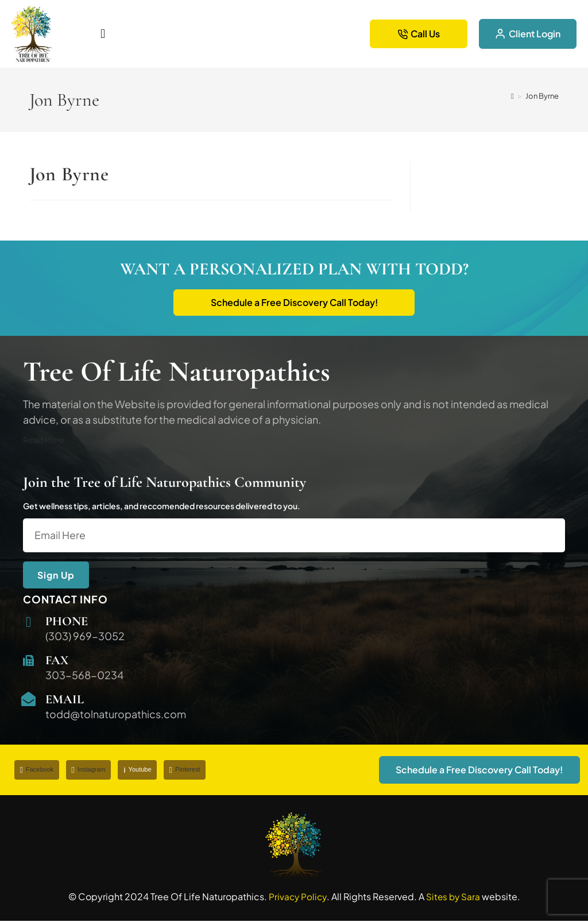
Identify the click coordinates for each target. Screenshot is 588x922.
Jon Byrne (542, 96)
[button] (181, 34)
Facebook (37, 771)
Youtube (139, 771)
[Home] (512, 96)
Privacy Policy (297, 898)
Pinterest (187, 771)
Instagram (89, 771)
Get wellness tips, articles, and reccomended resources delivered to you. (162, 507)
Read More (44, 441)
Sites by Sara (454, 898)
